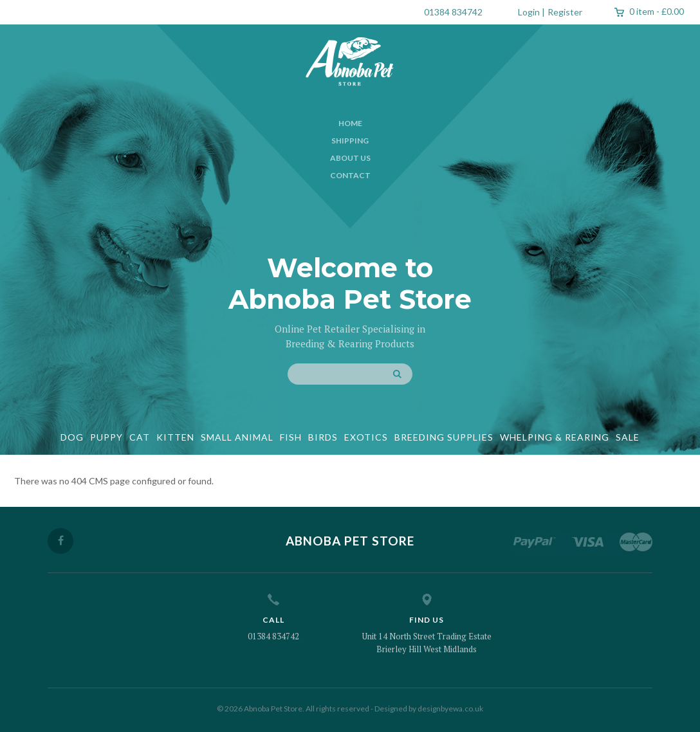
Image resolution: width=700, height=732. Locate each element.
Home (350, 123)
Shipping (350, 141)
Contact (350, 175)
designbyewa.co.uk (450, 709)
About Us (350, 158)
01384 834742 (453, 12)
